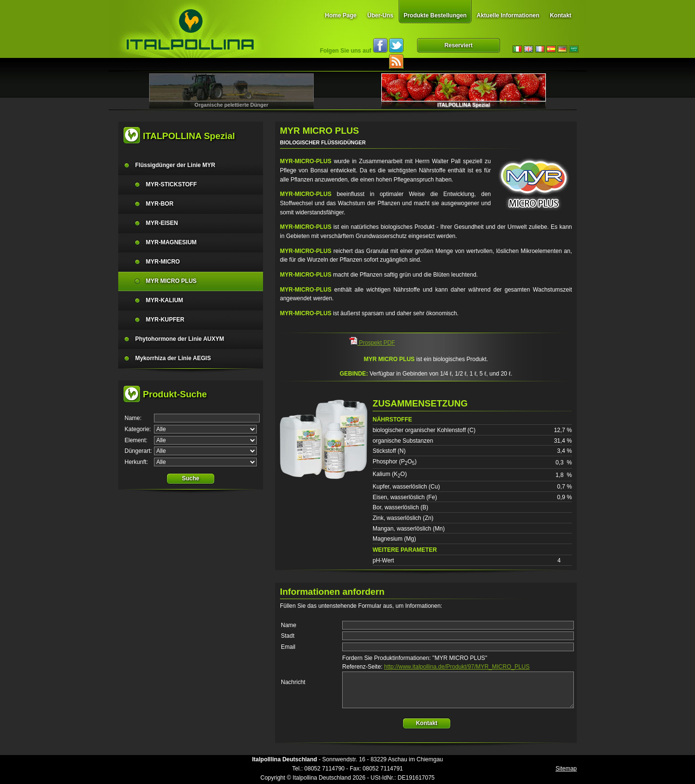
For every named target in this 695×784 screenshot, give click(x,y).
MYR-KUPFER (165, 320)
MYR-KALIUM (164, 300)
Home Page (341, 15)
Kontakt (561, 15)
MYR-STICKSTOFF (171, 184)
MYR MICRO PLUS (171, 281)
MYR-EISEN (162, 223)
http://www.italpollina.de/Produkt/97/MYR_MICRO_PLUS (457, 667)
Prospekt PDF (372, 343)
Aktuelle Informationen (508, 15)
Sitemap (566, 769)
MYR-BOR (160, 204)
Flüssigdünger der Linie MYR (175, 165)
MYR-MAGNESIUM (171, 242)
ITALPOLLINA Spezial (464, 105)
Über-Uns (380, 15)
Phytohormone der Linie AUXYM (180, 339)
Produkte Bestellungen (435, 15)
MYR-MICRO (163, 262)
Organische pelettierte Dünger (231, 105)
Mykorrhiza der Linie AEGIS (173, 358)
